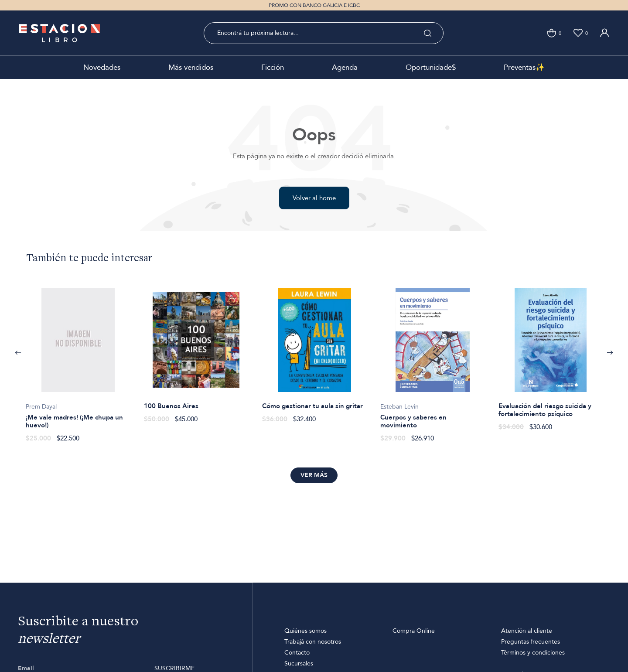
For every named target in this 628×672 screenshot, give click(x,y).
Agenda (345, 67)
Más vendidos (191, 67)
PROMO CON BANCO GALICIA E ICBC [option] (314, 5)
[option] (78, 360)
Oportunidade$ (431, 67)
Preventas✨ (524, 67)
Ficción (273, 67)
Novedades (102, 67)
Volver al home (314, 198)
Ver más (314, 475)
